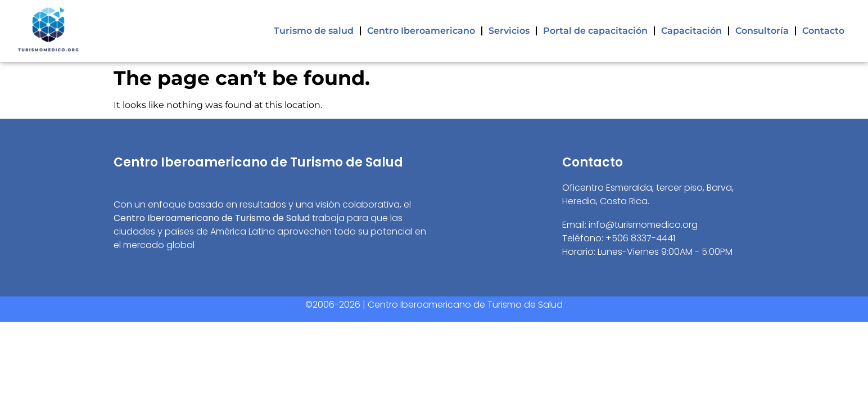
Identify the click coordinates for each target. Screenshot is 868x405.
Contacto (823, 31)
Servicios (509, 31)
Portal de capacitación (595, 31)
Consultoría (762, 31)
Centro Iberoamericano (421, 31)
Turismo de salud (314, 31)
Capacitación (691, 31)
